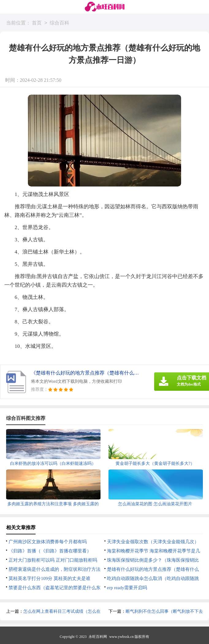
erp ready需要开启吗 (127, 588)
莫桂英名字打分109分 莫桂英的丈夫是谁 (49, 578)
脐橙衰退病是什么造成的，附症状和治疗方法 (55, 569)
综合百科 (59, 23)
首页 (37, 23)
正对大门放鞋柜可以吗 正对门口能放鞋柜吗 (53, 560)
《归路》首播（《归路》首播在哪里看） (50, 551)
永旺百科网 (98, 637)
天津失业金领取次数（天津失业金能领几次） (153, 542)
